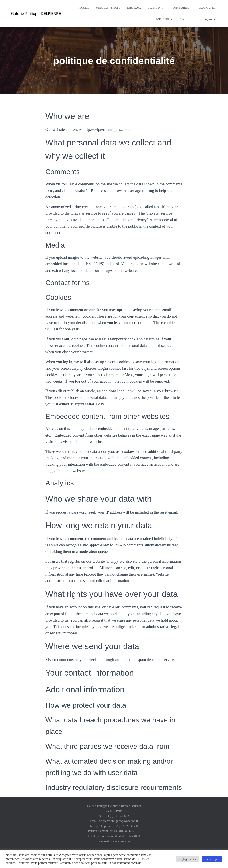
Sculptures (207, 8)
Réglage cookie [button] (188, 859)
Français (207, 20)
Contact (185, 19)
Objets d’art (157, 8)
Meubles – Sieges (108, 8)
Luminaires (182, 8)
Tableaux (134, 8)
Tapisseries (164, 19)
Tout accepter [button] (212, 859)
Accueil (83, 8)
